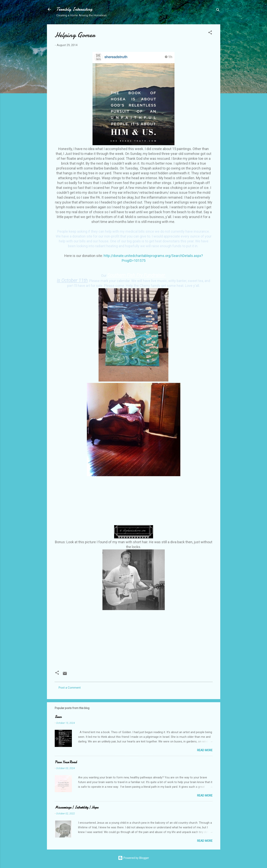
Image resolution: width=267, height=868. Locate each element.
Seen (58, 717)
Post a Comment (70, 688)
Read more (205, 750)
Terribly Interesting (74, 9)
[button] (210, 33)
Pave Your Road (66, 762)
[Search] (218, 11)
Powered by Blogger (133, 858)
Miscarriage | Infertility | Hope (77, 807)
